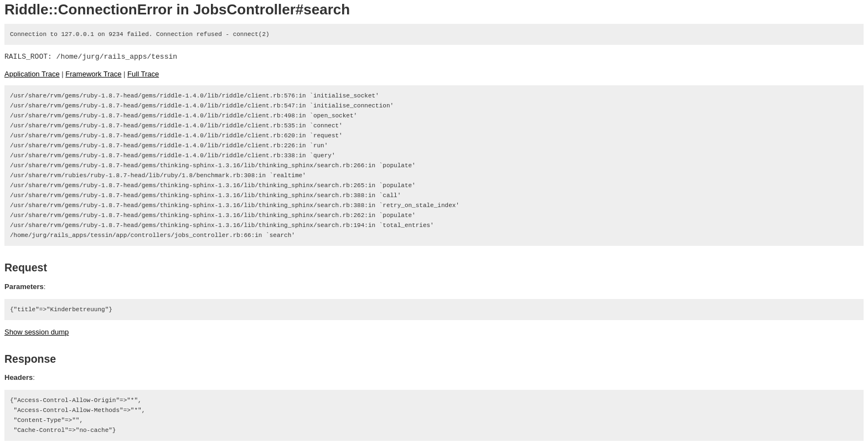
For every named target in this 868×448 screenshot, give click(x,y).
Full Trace (143, 74)
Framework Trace (93, 74)
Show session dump (37, 332)
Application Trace (32, 74)
